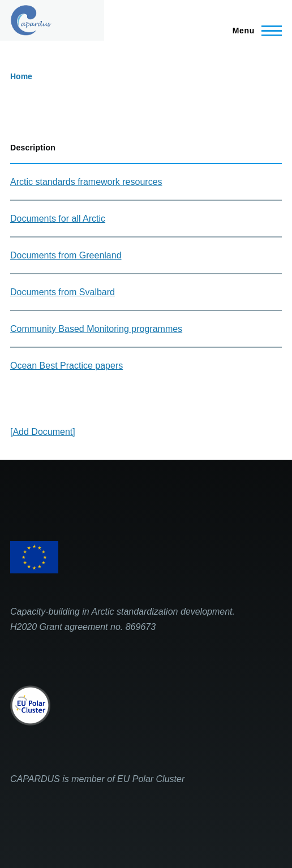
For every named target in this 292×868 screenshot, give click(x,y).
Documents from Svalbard (63, 292)
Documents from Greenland (66, 255)
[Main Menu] (254, 31)
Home (21, 76)
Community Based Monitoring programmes (96, 329)
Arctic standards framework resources (86, 182)
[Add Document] (43, 432)
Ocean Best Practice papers (66, 366)
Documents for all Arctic (58, 219)
